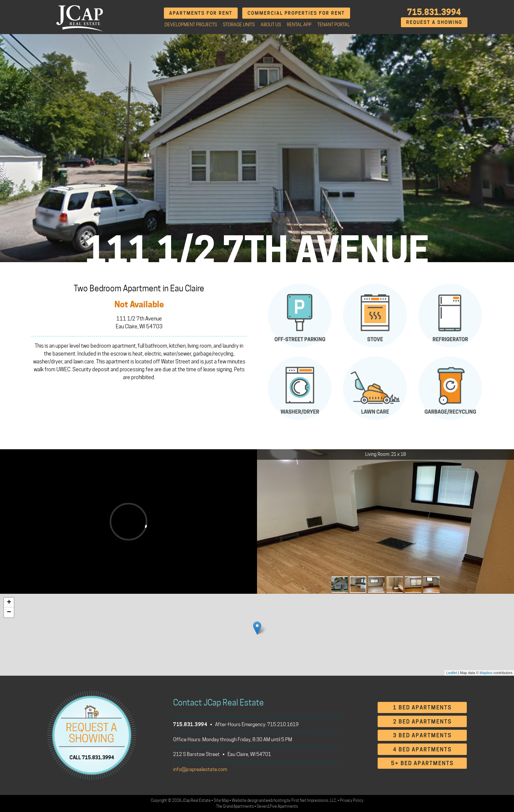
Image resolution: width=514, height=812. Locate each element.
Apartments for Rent (201, 13)
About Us (271, 25)
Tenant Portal (334, 25)
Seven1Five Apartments (277, 806)
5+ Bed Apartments (422, 763)
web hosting (276, 800)
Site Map (221, 800)
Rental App (299, 25)
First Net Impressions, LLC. (314, 800)
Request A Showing (434, 22)
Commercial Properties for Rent (296, 13)
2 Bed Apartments (422, 722)
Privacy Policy (352, 800)
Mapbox (486, 673)
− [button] (9, 612)
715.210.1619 (283, 725)
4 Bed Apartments (422, 750)
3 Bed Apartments (422, 735)
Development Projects (191, 25)
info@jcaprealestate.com (200, 769)
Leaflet (452, 673)
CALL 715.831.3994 (92, 757)
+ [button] (9, 603)
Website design (245, 800)
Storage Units (239, 25)
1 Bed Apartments (422, 708)
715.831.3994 (434, 12)
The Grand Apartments (235, 806)
